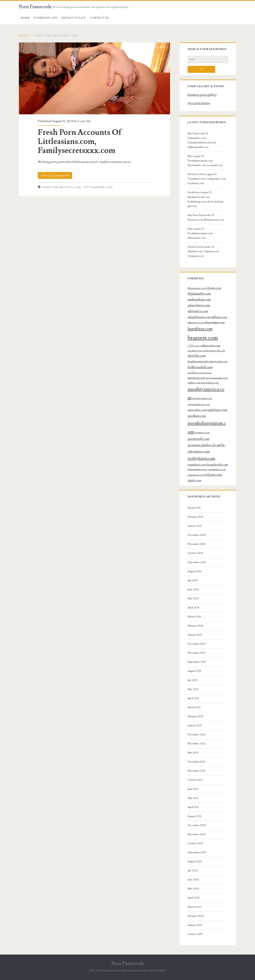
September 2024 (197, 562)
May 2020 (193, 889)
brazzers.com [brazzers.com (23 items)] (203, 338)
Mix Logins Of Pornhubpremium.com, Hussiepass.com (200, 233)
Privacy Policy (74, 18)
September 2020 (197, 852)
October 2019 (195, 934)
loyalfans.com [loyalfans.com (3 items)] (195, 373)
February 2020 (196, 916)
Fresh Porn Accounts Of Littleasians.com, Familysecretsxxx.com (94, 78)
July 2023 (193, 680)
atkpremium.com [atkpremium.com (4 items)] (214, 322)
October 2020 (195, 843)
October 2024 (195, 553)
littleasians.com (98, 187)
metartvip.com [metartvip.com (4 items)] (196, 378)
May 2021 (193, 798)
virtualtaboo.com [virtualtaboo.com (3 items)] (217, 469)
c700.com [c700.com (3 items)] (193, 346)
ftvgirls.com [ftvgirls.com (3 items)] (221, 362)
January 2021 (195, 816)
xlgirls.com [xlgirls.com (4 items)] (194, 480)
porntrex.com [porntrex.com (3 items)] (202, 432)
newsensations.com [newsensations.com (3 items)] (199, 404)
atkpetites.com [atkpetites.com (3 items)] (196, 322)
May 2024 (193, 599)
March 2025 (194, 508)
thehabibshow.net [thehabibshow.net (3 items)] (197, 469)
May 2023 (193, 689)
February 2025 (195, 517)
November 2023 (196, 653)
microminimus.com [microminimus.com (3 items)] (217, 378)
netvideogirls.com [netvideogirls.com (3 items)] (202, 398)
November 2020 (197, 834)
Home (25, 18)
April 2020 (194, 898)
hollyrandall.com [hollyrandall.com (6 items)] (200, 367)
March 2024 (194, 617)
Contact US (99, 18)
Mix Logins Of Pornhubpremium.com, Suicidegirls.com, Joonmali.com (205, 161)
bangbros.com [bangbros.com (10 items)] (200, 329)
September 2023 (197, 662)
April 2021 (193, 807)
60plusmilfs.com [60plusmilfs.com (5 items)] (199, 294)
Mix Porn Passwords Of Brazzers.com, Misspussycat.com (206, 218)
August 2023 (194, 671)
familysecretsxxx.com (62, 187)
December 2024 (197, 535)
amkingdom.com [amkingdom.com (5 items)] (199, 300)
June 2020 (193, 880)
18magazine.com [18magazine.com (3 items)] (197, 288)
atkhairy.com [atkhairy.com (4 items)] (219, 317)
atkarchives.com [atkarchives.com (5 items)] (199, 305)
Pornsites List (46, 18)
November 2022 (197, 744)
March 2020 (194, 907)
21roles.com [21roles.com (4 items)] (214, 288)
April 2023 (193, 698)
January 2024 (195, 635)
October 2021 (195, 780)
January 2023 (195, 726)
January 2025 (195, 526)
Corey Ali (84, 121)
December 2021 (196, 762)
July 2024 (193, 580)
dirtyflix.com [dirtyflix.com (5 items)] (197, 356)
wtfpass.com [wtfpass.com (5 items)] (213, 475)
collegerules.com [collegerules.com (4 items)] (210, 346)
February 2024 (195, 626)
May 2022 (193, 753)
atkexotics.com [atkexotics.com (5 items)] (198, 311)
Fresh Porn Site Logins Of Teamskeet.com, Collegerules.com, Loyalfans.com (207, 179)
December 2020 (197, 825)
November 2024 (197, 544)
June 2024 (193, 590)
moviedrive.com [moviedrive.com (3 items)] (210, 383)
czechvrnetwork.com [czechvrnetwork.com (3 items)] (214, 351)
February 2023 (195, 716)
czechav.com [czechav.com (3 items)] (195, 351)
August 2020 (195, 862)
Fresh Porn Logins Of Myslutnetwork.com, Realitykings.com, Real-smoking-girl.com (206, 199)
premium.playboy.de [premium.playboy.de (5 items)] (202, 445)
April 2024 (193, 608)
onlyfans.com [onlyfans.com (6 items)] (217, 410)
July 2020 (193, 871)
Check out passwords (55, 175)
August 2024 (195, 571)
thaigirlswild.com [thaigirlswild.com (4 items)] (217, 465)
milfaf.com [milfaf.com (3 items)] (194, 383)
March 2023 (194, 707)
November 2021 (196, 771)
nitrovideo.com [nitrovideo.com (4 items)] (197, 410)
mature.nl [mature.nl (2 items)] (207, 373)
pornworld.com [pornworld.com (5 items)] (198, 439)
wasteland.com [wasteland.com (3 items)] (196, 475)
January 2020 (195, 925)
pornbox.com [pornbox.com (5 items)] (197, 416)
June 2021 (193, 789)
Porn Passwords (35, 7)
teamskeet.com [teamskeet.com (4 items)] (197, 465)
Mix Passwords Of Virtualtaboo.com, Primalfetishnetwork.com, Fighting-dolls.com (202, 140)
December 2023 (196, 644)
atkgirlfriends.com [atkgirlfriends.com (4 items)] (199, 317)
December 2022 (197, 735)
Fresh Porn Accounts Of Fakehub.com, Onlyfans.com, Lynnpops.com (203, 251)
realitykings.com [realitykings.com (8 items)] (201, 458)
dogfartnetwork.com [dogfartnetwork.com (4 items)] (201, 361)
